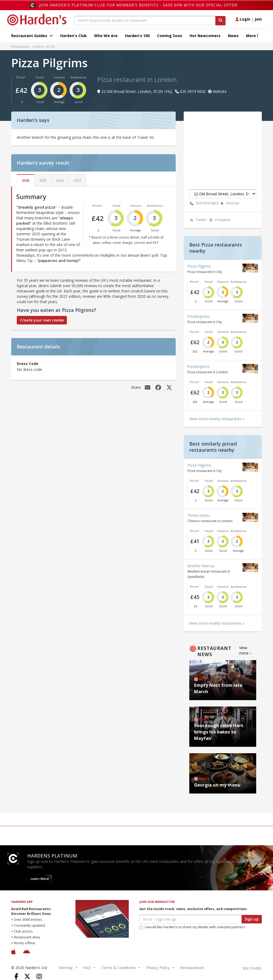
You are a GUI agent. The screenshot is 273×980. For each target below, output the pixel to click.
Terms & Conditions (118, 968)
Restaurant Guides (32, 36)
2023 (77, 180)
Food (40, 77)
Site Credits (252, 968)
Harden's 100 (137, 36)
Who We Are (106, 36)
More (252, 36)
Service (59, 77)
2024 (60, 180)
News (233, 36)
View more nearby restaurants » (217, 419)
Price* (21, 77)
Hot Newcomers (205, 36)
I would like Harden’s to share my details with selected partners (192, 927)
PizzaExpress (199, 316)
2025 (43, 180)
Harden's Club (73, 36)
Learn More (40, 879)
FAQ (87, 968)
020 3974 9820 (204, 203)
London (38, 46)
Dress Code (28, 364)
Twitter (198, 220)
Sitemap (66, 968)
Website (229, 203)
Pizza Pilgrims (199, 266)
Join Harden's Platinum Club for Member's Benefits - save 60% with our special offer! (138, 5)
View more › (245, 650)
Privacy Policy (158, 968)
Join (258, 19)
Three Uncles (199, 515)
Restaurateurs (192, 968)
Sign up (252, 919)
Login (243, 19)
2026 (26, 180)
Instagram (219, 220)
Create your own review (42, 320)
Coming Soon (170, 36)
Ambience (79, 77)
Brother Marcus (201, 566)
